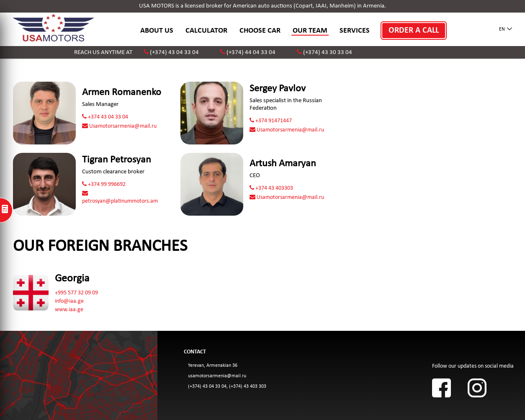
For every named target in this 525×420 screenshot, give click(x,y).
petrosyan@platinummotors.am (120, 197)
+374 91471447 (271, 121)
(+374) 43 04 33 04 (174, 53)
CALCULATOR (206, 31)
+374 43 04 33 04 (105, 117)
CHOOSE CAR (260, 31)
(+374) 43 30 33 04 (328, 53)
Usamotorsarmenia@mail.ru (119, 126)
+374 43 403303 (271, 188)
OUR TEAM (310, 31)
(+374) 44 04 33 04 (251, 53)
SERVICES (355, 31)
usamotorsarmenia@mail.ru (217, 376)
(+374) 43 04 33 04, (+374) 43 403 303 (227, 387)
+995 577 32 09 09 (76, 293)
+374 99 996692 (104, 184)
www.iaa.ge (69, 310)
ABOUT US (157, 31)
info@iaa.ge (69, 301)
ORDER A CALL (414, 31)
